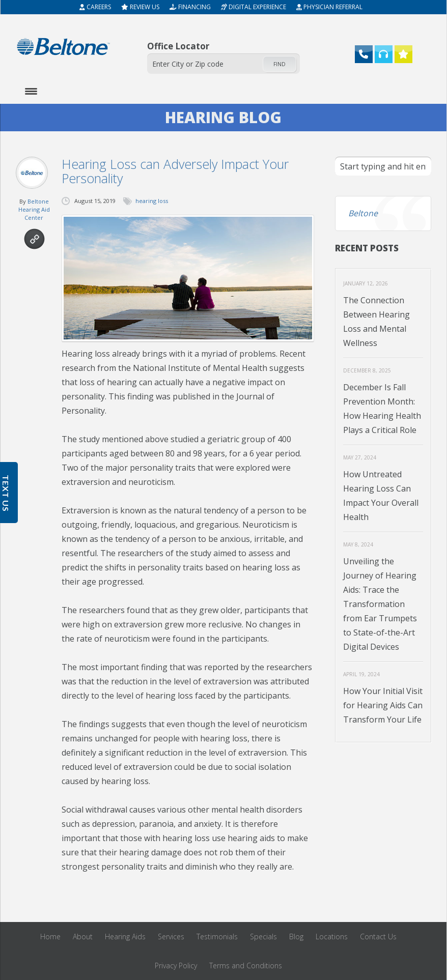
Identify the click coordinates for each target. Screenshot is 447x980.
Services (171, 936)
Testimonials (217, 936)
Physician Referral (329, 7)
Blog (296, 936)
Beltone (363, 213)
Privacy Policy (176, 965)
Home (50, 936)
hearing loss (152, 201)
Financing (190, 7)
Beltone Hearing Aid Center (34, 209)
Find (280, 64)
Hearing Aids (125, 936)
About (83, 936)
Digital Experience (254, 7)
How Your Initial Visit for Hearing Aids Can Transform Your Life (383, 705)
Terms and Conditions (246, 965)
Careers (95, 7)
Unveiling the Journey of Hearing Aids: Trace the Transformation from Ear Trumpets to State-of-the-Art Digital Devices (380, 604)
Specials (263, 936)
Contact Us (378, 936)
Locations (332, 936)
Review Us (140, 7)
